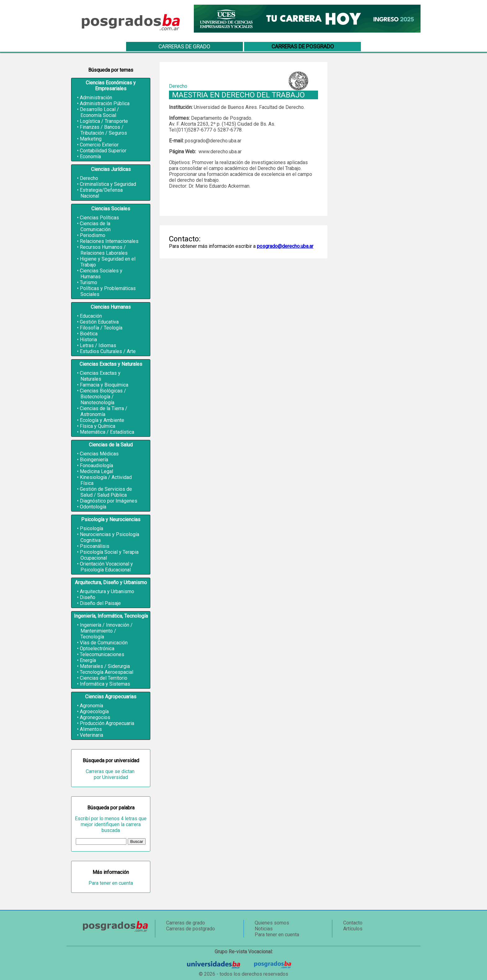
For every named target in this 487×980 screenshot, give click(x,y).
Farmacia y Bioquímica (104, 385)
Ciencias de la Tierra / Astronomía (104, 411)
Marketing (91, 139)
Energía (88, 660)
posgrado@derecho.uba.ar (285, 246)
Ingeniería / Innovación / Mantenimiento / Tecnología (106, 631)
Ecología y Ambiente (102, 420)
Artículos (353, 929)
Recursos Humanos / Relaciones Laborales (104, 250)
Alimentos (91, 729)
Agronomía (91, 706)
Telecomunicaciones (102, 654)
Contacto (353, 923)
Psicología (91, 528)
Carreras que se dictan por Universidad (111, 774)
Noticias (264, 929)
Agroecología (94, 712)
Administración (96, 98)
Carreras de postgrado (191, 929)
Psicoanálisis (95, 546)
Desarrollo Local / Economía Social (99, 112)
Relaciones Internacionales (109, 241)
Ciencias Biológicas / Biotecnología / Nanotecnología (103, 397)
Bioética (89, 334)
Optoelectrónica (97, 649)
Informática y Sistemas (105, 684)
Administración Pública (105, 103)
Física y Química (98, 426)
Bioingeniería (94, 460)
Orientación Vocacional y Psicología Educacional (106, 567)
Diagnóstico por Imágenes (109, 501)
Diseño (88, 597)
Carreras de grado (184, 47)
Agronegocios (95, 717)
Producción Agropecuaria (107, 723)
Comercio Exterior (99, 145)
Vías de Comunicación (104, 643)
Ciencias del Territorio (104, 678)
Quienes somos (272, 923)
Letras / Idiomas (98, 345)
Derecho (89, 178)
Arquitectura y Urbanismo (107, 591)
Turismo (89, 282)
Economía (90, 157)
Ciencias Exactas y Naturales (100, 376)
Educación (91, 316)
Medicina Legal (96, 471)
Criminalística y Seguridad (108, 184)
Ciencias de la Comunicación (95, 226)
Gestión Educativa (99, 322)
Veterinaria (91, 735)
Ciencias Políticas (99, 218)
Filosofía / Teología (101, 328)
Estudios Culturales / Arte (108, 351)
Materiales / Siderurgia (105, 666)
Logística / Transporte (104, 121)
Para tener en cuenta (111, 883)
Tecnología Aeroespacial (107, 672)
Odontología (93, 507)
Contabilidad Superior (103, 151)
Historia (88, 340)
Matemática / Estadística (107, 432)
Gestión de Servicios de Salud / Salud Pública (106, 492)
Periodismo (93, 235)
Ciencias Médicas (99, 454)
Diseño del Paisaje (100, 603)
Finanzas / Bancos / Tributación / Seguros (103, 130)
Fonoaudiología (96, 465)
